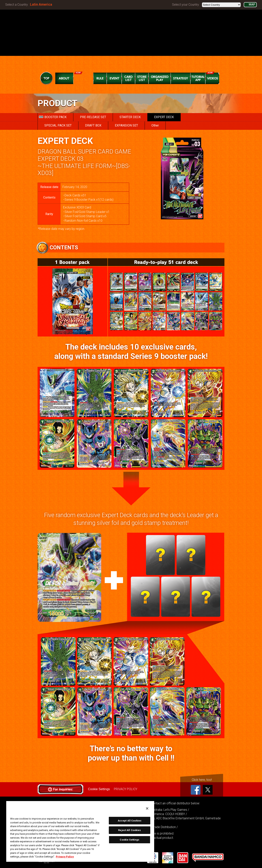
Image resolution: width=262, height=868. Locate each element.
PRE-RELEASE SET (93, 117)
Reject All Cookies (129, 830)
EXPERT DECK (164, 117)
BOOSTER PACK (53, 117)
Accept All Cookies (130, 821)
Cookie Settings (99, 789)
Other (155, 125)
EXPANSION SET (126, 125)
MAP (252, 5)
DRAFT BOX (93, 125)
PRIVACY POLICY (125, 789)
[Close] (147, 808)
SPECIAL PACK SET (58, 125)
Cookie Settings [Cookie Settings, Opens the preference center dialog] (129, 840)
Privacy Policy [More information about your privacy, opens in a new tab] (65, 857)
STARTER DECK (130, 117)
